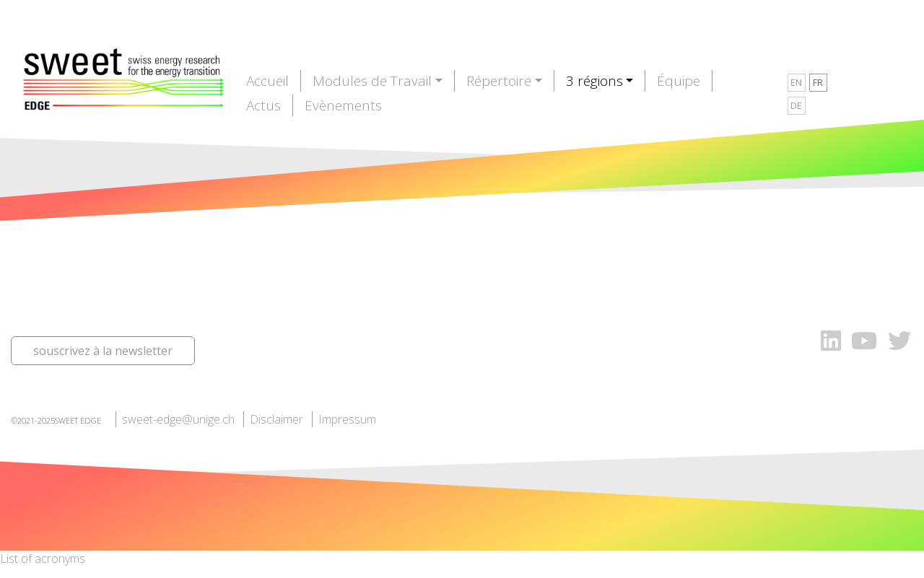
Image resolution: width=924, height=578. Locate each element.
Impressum (347, 419)
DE (796, 105)
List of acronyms (43, 559)
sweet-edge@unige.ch (178, 419)
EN (796, 82)
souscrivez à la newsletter (103, 351)
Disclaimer (276, 419)
